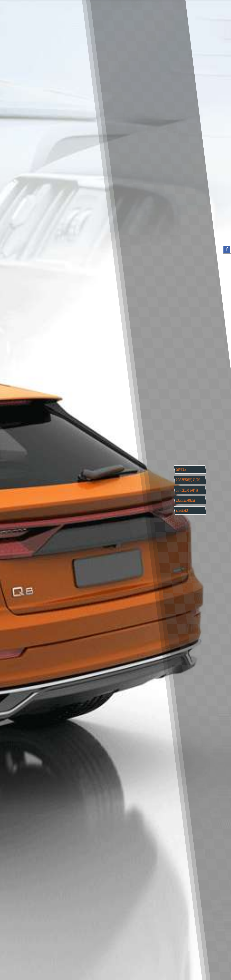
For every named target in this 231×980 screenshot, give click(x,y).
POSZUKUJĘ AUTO (188, 480)
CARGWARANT (186, 500)
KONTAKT (182, 510)
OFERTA (181, 470)
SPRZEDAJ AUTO (187, 490)
